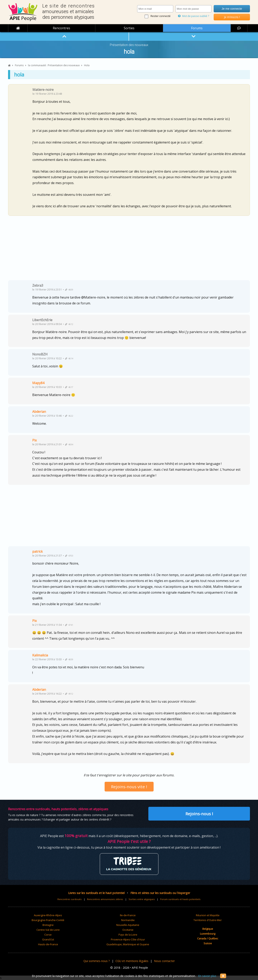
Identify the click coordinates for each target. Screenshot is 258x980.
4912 (69, 694)
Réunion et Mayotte (208, 915)
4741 (69, 625)
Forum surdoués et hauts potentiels (180, 899)
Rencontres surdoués (70, 899)
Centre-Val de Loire (48, 930)
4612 (69, 324)
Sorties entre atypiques (142, 899)
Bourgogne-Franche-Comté (48, 920)
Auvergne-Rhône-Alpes (48, 915)
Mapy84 (38, 383)
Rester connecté (161, 16)
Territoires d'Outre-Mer (208, 920)
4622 (69, 416)
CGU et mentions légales (132, 961)
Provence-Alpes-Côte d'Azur (128, 939)
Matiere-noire (43, 90)
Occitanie (128, 930)
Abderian (39, 412)
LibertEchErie (42, 320)
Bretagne (48, 925)
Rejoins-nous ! (199, 814)
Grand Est (48, 939)
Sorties (129, 28)
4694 (69, 444)
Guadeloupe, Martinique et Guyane (128, 944)
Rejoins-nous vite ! (129, 787)
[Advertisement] (129, 249)
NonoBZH (40, 354)
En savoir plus (207, 976)
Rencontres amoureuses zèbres (105, 899)
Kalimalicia (40, 655)
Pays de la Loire (128, 935)
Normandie (128, 920)
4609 (69, 290)
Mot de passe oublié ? (193, 16)
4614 (69, 358)
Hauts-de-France (48, 944)
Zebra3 (38, 285)
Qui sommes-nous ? (97, 961)
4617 (69, 387)
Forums (197, 28)
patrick (37, 551)
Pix (34, 440)
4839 (69, 659)
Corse (48, 935)
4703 (69, 556)
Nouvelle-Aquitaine (128, 925)
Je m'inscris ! (232, 17)
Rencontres (61, 28)
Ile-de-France (128, 915)
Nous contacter (164, 961)
